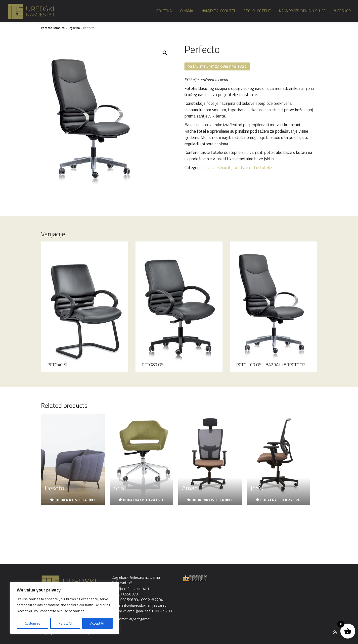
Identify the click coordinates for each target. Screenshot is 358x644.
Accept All (97, 623)
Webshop (342, 11)
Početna (164, 11)
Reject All (65, 623)
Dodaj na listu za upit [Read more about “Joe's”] (281, 500)
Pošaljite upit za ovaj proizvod (217, 66)
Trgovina (74, 28)
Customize (33, 623)
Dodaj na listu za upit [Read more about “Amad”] (212, 500)
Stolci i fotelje (257, 11)
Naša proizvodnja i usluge (302, 11)
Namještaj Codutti (218, 11)
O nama (187, 11)
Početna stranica (53, 28)
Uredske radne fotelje (253, 168)
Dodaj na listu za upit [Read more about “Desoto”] (75, 500)
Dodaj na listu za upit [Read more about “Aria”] (144, 500)
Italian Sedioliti (218, 168)
